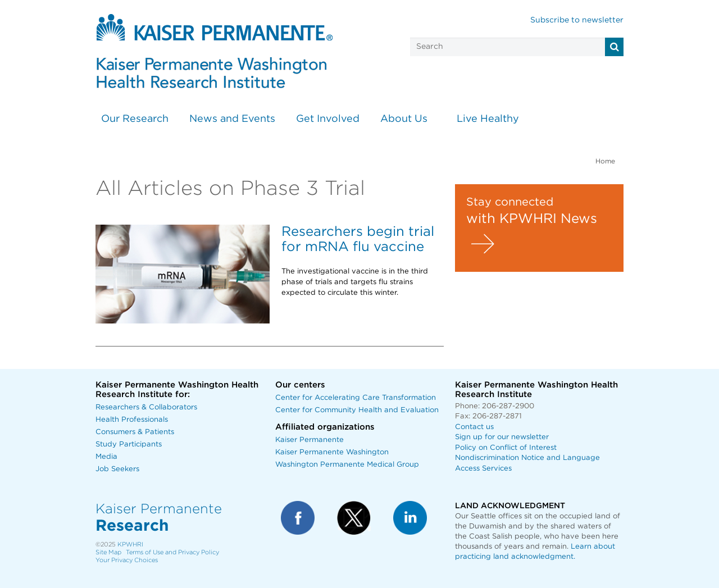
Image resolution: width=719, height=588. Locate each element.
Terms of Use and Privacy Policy (172, 552)
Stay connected (510, 202)
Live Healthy (488, 119)
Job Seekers (117, 469)
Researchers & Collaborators (146, 407)
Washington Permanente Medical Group (347, 465)
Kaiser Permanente (310, 440)
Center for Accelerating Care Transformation (356, 398)
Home (605, 161)
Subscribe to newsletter (577, 20)
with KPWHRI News (532, 219)
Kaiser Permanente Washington (332, 452)
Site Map (108, 552)
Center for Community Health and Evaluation (357, 410)
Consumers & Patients (135, 432)
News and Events (232, 119)
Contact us (474, 427)
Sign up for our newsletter (502, 437)
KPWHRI (130, 544)
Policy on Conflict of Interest (506, 448)
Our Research (135, 119)
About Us (404, 119)
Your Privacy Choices (127, 560)
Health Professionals (132, 420)
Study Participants (129, 445)
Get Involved (328, 119)
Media (106, 457)
